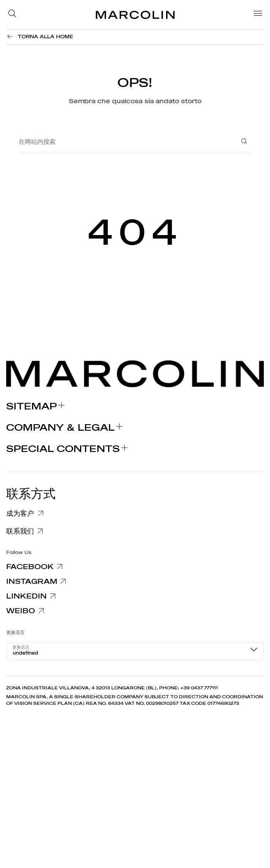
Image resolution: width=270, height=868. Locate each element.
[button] (14, 15)
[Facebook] (36, 567)
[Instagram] (37, 582)
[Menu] (256, 15)
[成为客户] (28, 512)
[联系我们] (26, 531)
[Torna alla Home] (40, 37)
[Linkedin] (32, 596)
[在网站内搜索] (123, 142)
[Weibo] (26, 611)
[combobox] (135, 651)
